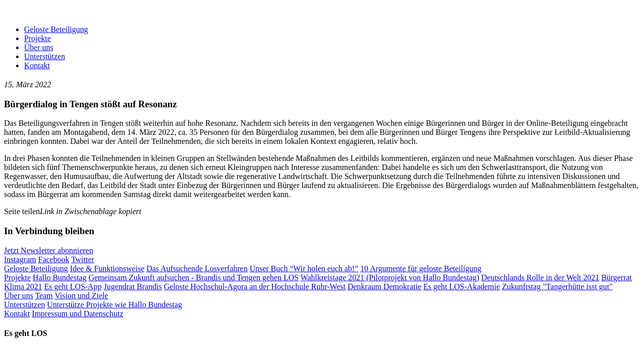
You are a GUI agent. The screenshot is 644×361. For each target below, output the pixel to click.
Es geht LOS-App (73, 287)
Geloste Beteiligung (56, 29)
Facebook (54, 259)
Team (44, 296)
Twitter (83, 259)
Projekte (37, 38)
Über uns (39, 47)
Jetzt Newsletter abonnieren (49, 250)
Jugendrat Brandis (133, 287)
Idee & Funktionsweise (107, 268)
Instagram (20, 259)
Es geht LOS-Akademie (462, 287)
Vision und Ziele (82, 296)
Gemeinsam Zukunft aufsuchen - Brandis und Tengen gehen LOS (193, 278)
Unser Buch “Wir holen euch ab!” (304, 268)
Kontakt (37, 65)
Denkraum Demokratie (384, 287)
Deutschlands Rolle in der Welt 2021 (540, 278)
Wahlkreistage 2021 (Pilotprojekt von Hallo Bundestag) (390, 278)
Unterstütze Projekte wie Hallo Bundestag (115, 305)
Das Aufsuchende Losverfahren (197, 268)
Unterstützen (45, 56)
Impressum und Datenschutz (78, 314)
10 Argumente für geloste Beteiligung (421, 268)
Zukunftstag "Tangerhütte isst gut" (557, 287)
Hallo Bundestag (59, 278)
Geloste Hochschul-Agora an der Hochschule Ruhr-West (255, 287)
